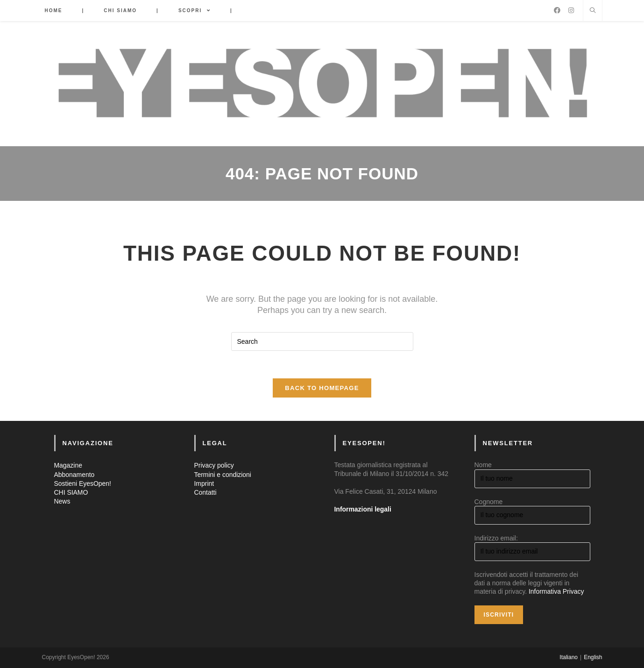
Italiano (569, 657)
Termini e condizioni (223, 475)
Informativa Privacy (556, 592)
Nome (483, 465)
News (62, 502)
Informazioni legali (363, 510)
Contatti (205, 493)
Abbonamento (74, 475)
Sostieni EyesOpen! (83, 484)
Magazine (68, 466)
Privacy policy (214, 466)
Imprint (204, 484)
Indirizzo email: (496, 539)
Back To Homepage (322, 388)
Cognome (489, 502)
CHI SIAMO (71, 493)
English (593, 657)
